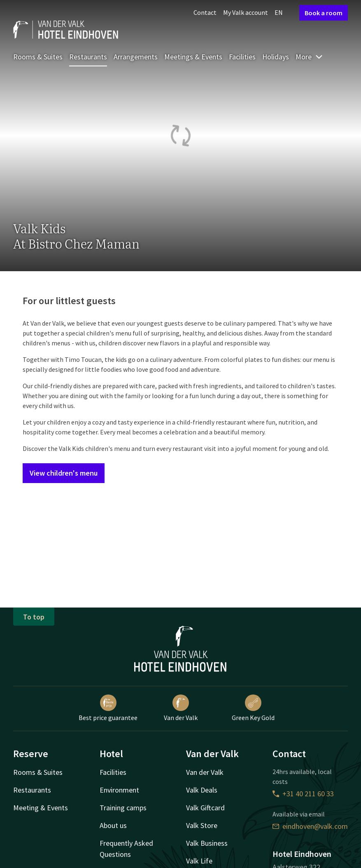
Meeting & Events (41, 808)
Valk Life (199, 861)
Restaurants (88, 57)
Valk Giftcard (205, 808)
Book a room (324, 13)
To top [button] (34, 617)
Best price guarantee (108, 708)
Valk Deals (202, 790)
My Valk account (246, 12)
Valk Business (207, 843)
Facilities (242, 57)
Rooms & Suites (38, 57)
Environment (119, 790)
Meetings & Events (193, 57)
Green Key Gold (253, 708)
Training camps (123, 808)
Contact (205, 12)
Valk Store (202, 825)
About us (113, 825)
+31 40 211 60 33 (303, 794)
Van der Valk (181, 708)
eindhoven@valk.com (310, 826)
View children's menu (64, 473)
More (309, 57)
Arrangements (136, 57)
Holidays (276, 57)
